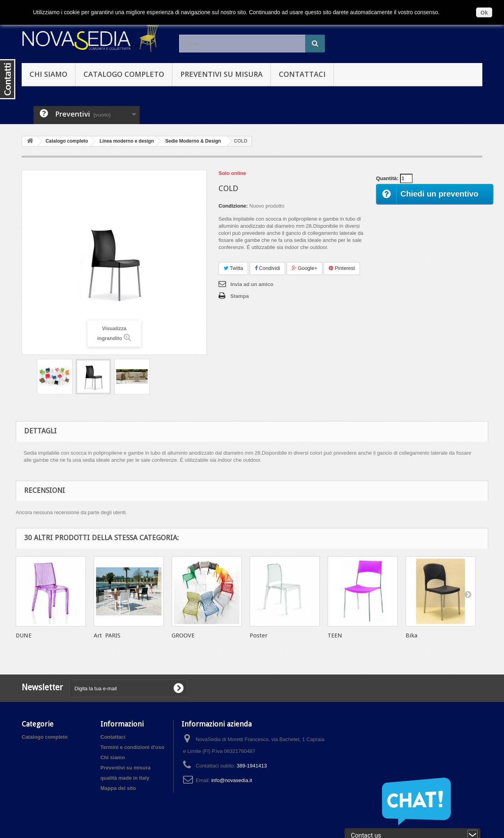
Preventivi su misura (221, 74)
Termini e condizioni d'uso (132, 747)
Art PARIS (107, 635)
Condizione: (233, 206)
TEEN (335, 635)
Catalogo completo (124, 74)
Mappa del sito (118, 788)
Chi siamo (48, 74)
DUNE (24, 635)
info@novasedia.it (232, 780)
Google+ (305, 268)
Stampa (240, 296)
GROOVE (183, 635)
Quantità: (387, 178)
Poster (258, 635)
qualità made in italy (125, 778)
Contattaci (302, 74)
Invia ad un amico (252, 284)
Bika (411, 635)
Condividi (267, 268)
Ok (484, 13)
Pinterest (342, 268)
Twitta (233, 268)
